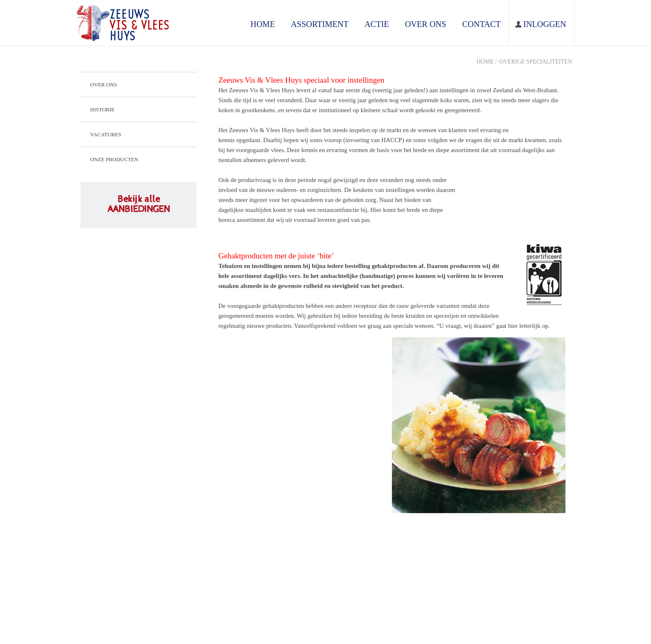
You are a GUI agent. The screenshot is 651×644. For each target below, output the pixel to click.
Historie (102, 109)
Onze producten (114, 159)
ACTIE (377, 24)
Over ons (104, 85)
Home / (487, 62)
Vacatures (106, 134)
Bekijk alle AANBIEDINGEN (139, 204)
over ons (425, 24)
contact (481, 24)
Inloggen (545, 24)
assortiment (320, 24)
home (263, 24)
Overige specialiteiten (536, 62)
